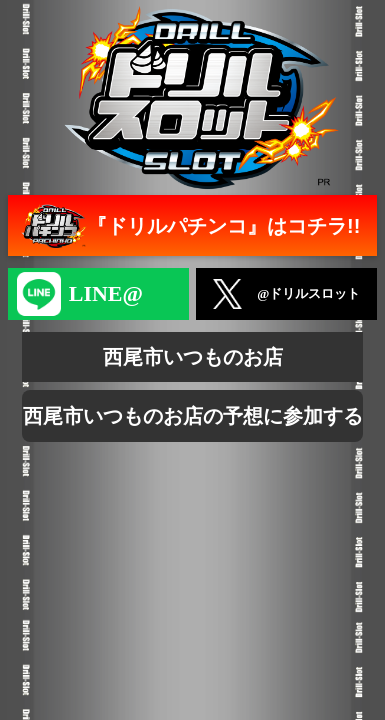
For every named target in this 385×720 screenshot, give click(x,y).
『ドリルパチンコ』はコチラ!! (188, 225)
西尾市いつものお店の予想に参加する (193, 416)
